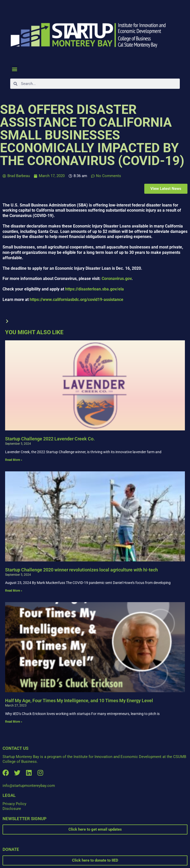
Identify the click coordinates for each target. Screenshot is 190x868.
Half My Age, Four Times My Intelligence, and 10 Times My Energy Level (79, 701)
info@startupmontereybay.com (29, 786)
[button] (14, 69)
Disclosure (12, 809)
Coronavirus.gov (117, 279)
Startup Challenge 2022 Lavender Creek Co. (50, 439)
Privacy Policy (14, 804)
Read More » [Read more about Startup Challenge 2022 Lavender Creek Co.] (14, 460)
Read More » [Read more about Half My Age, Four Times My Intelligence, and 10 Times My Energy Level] (14, 722)
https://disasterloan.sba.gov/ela (94, 289)
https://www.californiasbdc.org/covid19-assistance (76, 300)
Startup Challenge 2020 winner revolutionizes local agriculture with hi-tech (81, 570)
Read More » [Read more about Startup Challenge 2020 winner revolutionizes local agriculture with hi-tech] (14, 591)
